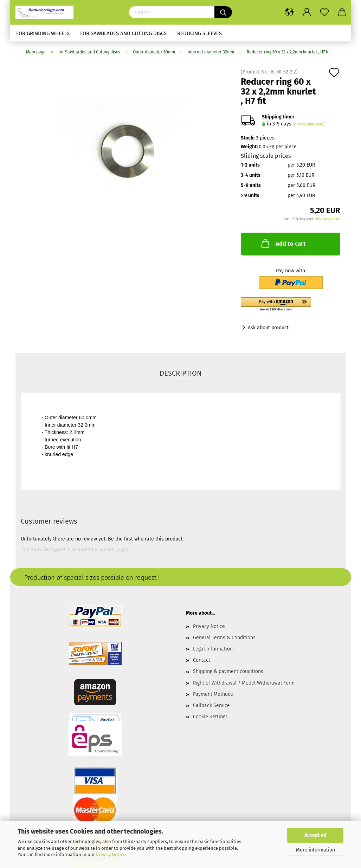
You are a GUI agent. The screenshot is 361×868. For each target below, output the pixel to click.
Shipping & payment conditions (228, 671)
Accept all (315, 835)
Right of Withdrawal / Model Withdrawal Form (244, 683)
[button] (291, 305)
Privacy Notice (111, 854)
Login (122, 549)
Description (181, 373)
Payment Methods (213, 694)
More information (315, 850)
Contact (202, 660)
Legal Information (213, 649)
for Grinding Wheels (43, 33)
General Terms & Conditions (224, 638)
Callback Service (211, 705)
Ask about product (268, 328)
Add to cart (283, 243)
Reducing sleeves (199, 33)
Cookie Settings (210, 717)
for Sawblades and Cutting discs (123, 33)
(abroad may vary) (309, 124)
